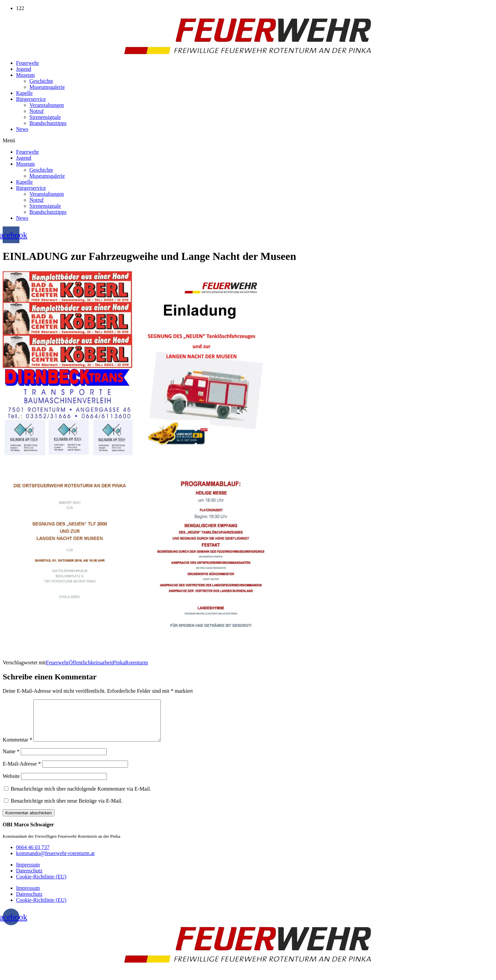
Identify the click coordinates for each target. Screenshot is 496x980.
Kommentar (17, 748)
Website (11, 784)
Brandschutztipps (48, 123)
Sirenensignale (45, 117)
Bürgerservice (31, 99)
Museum (25, 75)
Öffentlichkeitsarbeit (91, 663)
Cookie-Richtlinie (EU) (41, 885)
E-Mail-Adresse (22, 772)
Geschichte (41, 81)
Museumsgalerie (47, 87)
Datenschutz (29, 879)
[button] (248, 141)
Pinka (119, 663)
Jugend (24, 69)
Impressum (28, 873)
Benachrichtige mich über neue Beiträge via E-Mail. (67, 809)
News (22, 129)
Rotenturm (136, 663)
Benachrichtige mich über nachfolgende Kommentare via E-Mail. (81, 797)
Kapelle (24, 93)
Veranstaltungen (47, 105)
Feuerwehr (27, 63)
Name (11, 759)
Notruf (37, 111)
